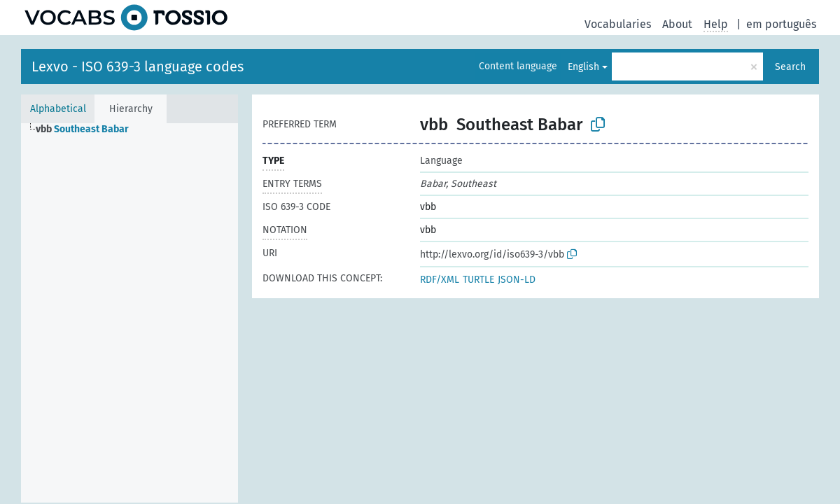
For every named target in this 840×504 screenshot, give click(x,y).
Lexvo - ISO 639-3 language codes (138, 66)
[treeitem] (88, 129)
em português (781, 24)
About (677, 24)
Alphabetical (58, 109)
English (583, 67)
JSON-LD (517, 280)
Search (790, 67)
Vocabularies (618, 24)
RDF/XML (440, 280)
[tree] (129, 313)
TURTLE (478, 280)
